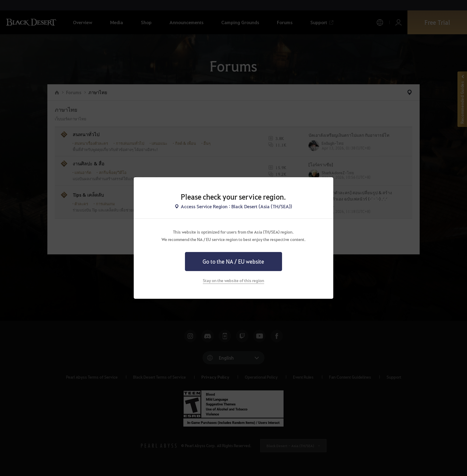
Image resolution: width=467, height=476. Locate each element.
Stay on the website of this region (233, 280)
